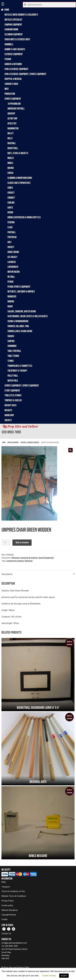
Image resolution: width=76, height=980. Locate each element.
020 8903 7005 (11, 432)
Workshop (9, 415)
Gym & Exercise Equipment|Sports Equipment (25, 74)
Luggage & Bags (11, 84)
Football (12, 232)
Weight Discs (11, 405)
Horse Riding (13, 252)
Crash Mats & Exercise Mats (17, 39)
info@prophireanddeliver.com (14, 943)
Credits (8, 420)
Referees (29, 561)
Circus (10, 173)
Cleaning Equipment (14, 34)
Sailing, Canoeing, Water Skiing (22, 311)
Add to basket (22, 543)
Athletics (12, 123)
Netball (11, 277)
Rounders (12, 296)
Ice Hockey (12, 257)
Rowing (11, 301)
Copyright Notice (9, 915)
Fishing (8, 59)
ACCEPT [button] (64, 976)
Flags (10, 227)
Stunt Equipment (12, 390)
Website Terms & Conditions (14, 896)
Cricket (11, 193)
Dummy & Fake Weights (15, 49)
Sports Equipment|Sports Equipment (22, 385)
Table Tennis (13, 356)
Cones (10, 188)
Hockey (11, 247)
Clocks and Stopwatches (19, 183)
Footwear (12, 237)
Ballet (11, 133)
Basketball (13, 148)
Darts (10, 207)
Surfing (11, 341)
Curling (11, 203)
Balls (10, 138)
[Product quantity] (6, 543)
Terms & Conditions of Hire (13, 891)
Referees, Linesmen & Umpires (21, 291)
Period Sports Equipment (19, 287)
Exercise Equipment (14, 54)
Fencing (11, 222)
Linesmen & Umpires (15, 561)
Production (10, 94)
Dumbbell (9, 44)
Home (7, 10)
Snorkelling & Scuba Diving (20, 331)
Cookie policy (7, 906)
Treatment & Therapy (17, 371)
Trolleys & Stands (13, 395)
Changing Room (11, 29)
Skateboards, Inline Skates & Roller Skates (28, 316)
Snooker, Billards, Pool (18, 326)
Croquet (11, 198)
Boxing (11, 168)
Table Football (14, 351)
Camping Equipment (13, 25)
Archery (11, 113)
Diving (10, 212)
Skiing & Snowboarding (18, 321)
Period (11, 282)
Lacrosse (12, 262)
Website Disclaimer (10, 910)
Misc (7, 89)
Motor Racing (14, 272)
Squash (11, 336)
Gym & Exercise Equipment (16, 69)
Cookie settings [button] (49, 976)
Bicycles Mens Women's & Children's (21, 15)
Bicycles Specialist (13, 20)
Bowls (10, 163)
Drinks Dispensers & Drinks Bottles (24, 217)
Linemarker (13, 267)
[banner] (38, 431)
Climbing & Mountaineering (20, 178)
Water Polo (13, 381)
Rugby (10, 306)
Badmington (13, 128)
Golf (9, 242)
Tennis (11, 361)
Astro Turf (12, 118)
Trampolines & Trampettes (20, 366)
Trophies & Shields (13, 400)
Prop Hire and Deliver (23, 426)
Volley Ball (13, 376)
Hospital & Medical (13, 79)
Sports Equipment (13, 99)
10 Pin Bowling (14, 104)
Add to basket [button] (69, 643)
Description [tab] (7, 574)
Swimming (12, 346)
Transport (6, 887)
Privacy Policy (7, 901)
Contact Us (6, 934)
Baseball (12, 143)
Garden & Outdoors (13, 64)
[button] (71, 450)
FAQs (4, 882)
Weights (8, 410)
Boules (11, 158)
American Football (16, 108)
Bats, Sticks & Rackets (18, 153)
